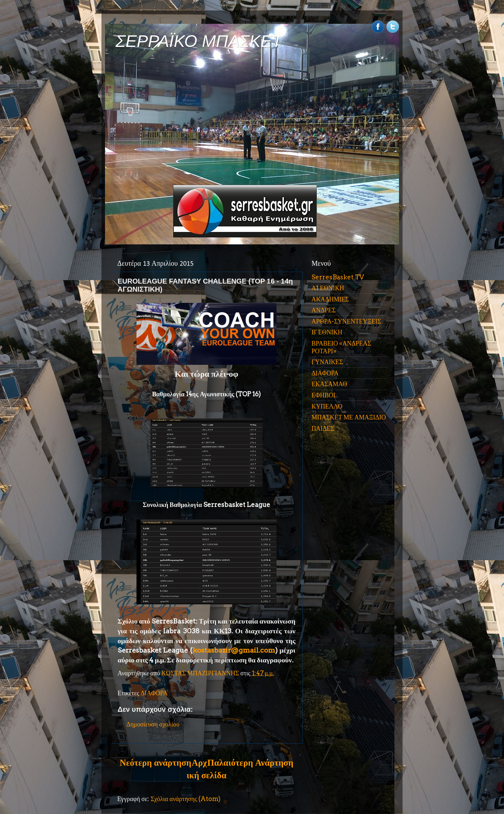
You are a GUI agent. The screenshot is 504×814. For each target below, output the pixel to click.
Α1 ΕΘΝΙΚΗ (328, 288)
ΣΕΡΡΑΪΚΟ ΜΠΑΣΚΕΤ (199, 41)
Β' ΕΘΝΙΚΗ (327, 332)
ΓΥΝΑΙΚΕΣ (327, 362)
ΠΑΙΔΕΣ (323, 428)
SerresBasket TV (338, 277)
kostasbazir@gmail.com (234, 650)
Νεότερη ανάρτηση (155, 763)
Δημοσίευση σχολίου (153, 724)
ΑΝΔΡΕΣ (324, 310)
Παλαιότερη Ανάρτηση (250, 763)
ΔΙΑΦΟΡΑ (154, 693)
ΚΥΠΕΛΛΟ (327, 406)
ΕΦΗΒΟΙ (323, 395)
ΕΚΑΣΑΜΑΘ (329, 384)
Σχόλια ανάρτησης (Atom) (185, 799)
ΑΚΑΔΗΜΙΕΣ (330, 299)
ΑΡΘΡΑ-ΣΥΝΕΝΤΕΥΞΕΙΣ (346, 321)
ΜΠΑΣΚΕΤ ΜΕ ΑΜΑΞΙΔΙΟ (349, 417)
